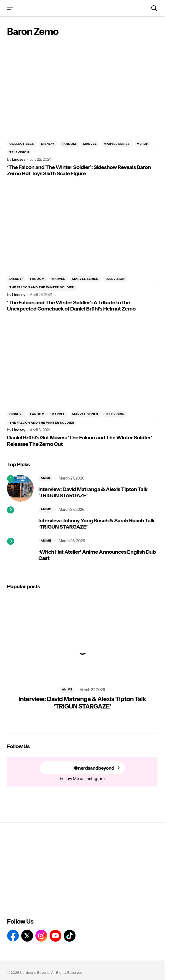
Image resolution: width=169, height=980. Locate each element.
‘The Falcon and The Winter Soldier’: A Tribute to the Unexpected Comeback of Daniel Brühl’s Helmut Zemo (71, 306)
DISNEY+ (48, 144)
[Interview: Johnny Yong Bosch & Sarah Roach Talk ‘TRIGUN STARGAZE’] (20, 520)
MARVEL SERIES (117, 144)
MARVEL (90, 144)
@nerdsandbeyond (94, 768)
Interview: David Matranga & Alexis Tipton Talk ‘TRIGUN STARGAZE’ (93, 493)
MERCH (143, 144)
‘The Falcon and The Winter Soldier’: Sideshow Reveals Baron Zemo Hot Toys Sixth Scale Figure (79, 171)
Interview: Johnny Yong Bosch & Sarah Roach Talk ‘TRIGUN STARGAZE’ (97, 524)
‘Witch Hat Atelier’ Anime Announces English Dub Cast (97, 555)
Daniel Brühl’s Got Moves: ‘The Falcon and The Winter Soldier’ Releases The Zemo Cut (79, 441)
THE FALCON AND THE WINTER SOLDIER (42, 287)
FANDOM (69, 144)
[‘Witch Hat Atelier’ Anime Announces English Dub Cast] (20, 551)
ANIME (46, 478)
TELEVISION (19, 152)
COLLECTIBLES (22, 144)
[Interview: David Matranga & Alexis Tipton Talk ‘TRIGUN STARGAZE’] (20, 488)
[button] (10, 8)
